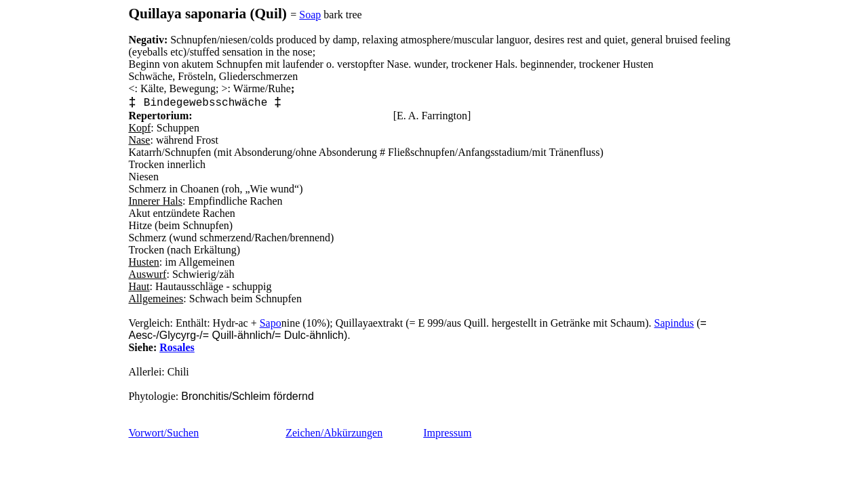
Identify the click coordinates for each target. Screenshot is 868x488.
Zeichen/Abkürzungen (334, 433)
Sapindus (674, 323)
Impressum (447, 433)
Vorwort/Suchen (163, 433)
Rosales (177, 347)
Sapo (271, 323)
